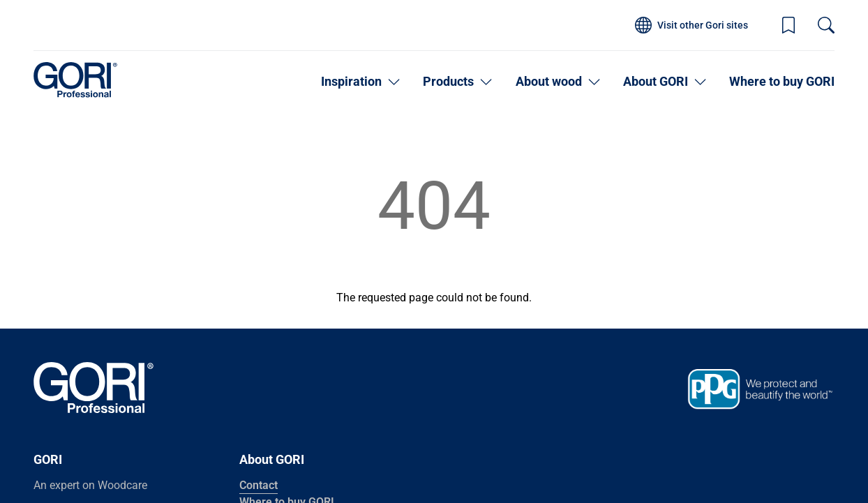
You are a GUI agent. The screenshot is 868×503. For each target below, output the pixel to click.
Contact (259, 485)
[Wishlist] (788, 25)
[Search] (826, 25)
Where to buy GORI (782, 81)
